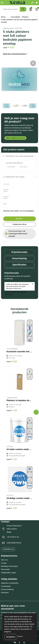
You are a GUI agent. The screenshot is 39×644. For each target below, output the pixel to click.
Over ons (4, 560)
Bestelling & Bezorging (9, 566)
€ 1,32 (12, 410)
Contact (4, 563)
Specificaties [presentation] (19, 265)
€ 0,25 (12, 361)
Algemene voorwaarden (10, 583)
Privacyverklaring (7, 589)
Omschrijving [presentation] (19, 258)
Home (3, 17)
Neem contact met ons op (15, 138)
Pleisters (25, 17)
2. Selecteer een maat (14, 177)
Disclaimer (5, 593)
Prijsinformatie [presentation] (19, 252)
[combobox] (10, 9)
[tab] (19, 252)
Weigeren (20, 636)
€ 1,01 (12, 508)
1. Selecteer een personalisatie (18, 156)
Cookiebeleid (6, 586)
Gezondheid (15, 17)
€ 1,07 (12, 459)
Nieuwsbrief (5, 569)
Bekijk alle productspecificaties (15, 54)
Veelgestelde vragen (9, 573)
